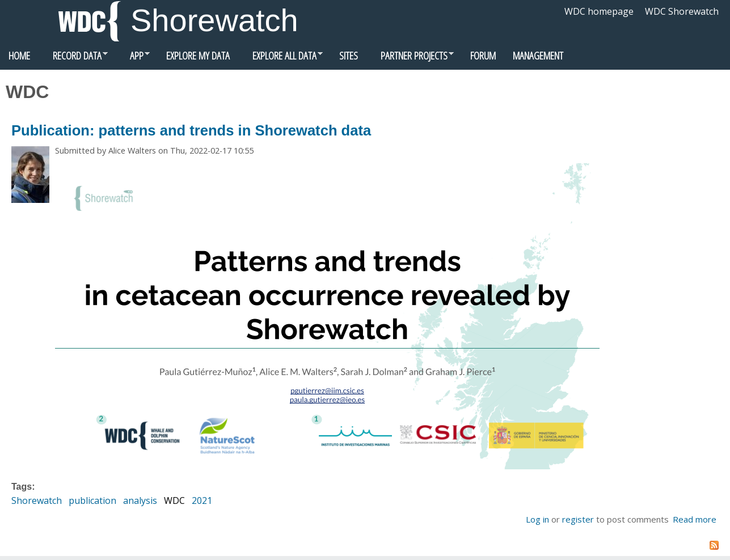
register (578, 519)
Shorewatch (214, 20)
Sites (349, 55)
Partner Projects (410, 58)
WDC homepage (599, 11)
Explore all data (280, 58)
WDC (174, 500)
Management (538, 55)
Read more (695, 519)
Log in (537, 519)
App (133, 58)
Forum (483, 55)
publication (92, 500)
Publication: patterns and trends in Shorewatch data (191, 130)
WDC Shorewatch (682, 11)
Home (19, 55)
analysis (140, 500)
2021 (202, 500)
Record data (73, 58)
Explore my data (198, 55)
